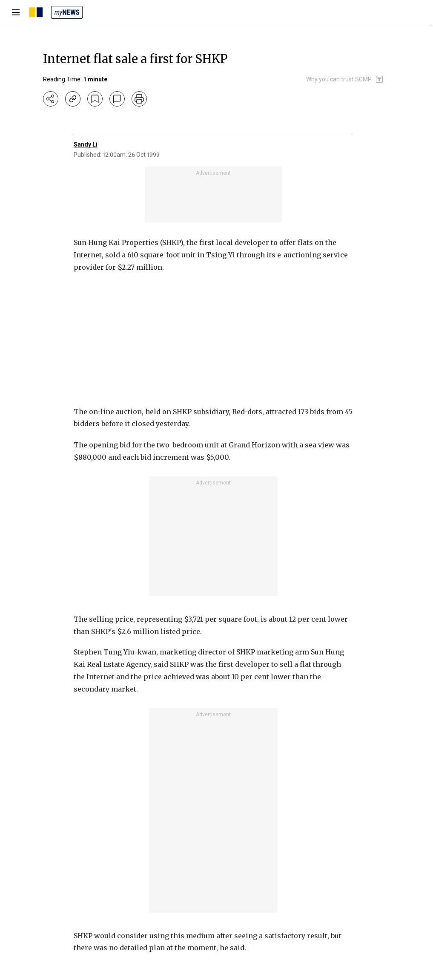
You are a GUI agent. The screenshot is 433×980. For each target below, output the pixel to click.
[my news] (67, 12)
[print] (139, 99)
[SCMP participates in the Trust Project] (345, 79)
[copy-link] (73, 99)
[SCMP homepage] (36, 12)
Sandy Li (86, 144)
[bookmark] (95, 99)
